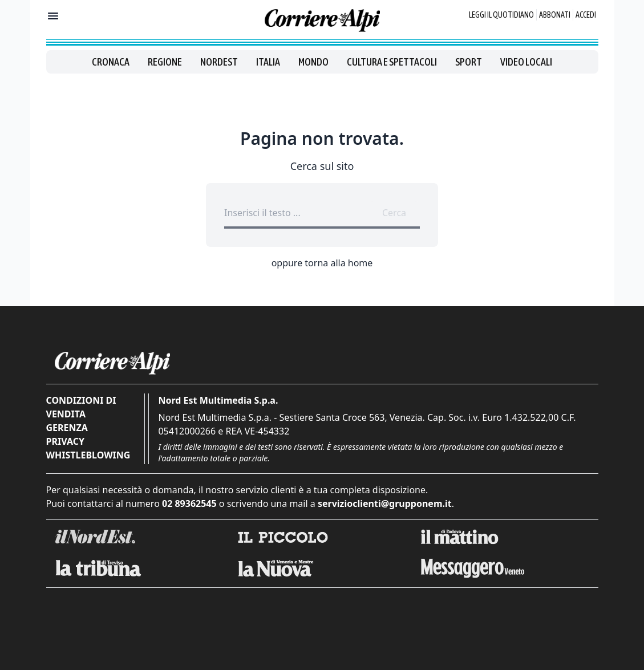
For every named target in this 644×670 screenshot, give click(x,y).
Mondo (313, 62)
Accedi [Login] (586, 15)
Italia (268, 62)
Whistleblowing (88, 455)
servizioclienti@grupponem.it (385, 503)
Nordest (219, 62)
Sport (469, 62)
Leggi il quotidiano (501, 15)
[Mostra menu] (53, 16)
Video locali (526, 62)
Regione (165, 62)
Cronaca (111, 62)
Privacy (65, 441)
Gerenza (67, 428)
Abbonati (555, 15)
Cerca (394, 213)
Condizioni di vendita (81, 407)
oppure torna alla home (322, 263)
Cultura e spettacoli (392, 62)
